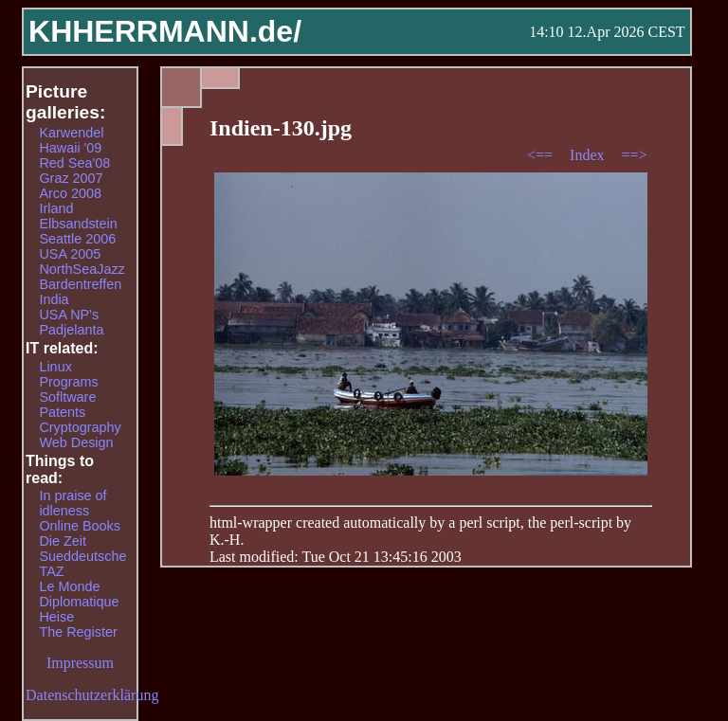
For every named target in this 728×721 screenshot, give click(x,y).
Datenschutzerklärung (92, 695)
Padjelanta (71, 330)
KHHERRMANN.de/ (165, 31)
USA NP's (69, 315)
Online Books (80, 526)
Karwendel (71, 133)
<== (542, 155)
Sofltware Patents (67, 405)
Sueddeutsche (82, 556)
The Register (78, 632)
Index (589, 155)
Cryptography (80, 427)
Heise (56, 617)
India (54, 299)
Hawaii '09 (70, 148)
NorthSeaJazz (82, 269)
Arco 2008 (70, 193)
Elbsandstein (78, 224)
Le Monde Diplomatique (79, 594)
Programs (68, 382)
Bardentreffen (80, 284)
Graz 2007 (71, 178)
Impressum (80, 663)
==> (635, 155)
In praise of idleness (73, 503)
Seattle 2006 (77, 239)
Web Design (76, 442)
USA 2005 (70, 254)
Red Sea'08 (74, 163)
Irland (56, 208)
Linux (55, 367)
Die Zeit (63, 541)
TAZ (51, 571)
